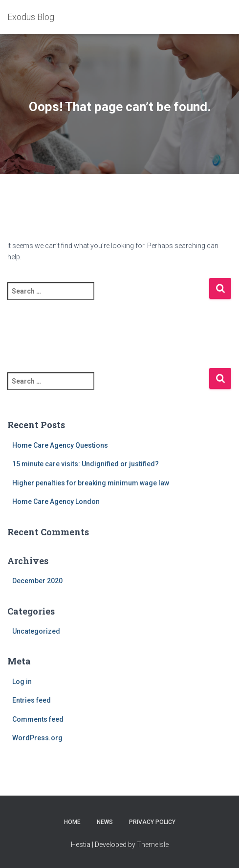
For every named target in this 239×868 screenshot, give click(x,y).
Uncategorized (36, 631)
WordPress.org (37, 738)
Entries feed (32, 700)
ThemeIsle (153, 845)
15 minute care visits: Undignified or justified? (86, 464)
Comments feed (38, 719)
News (105, 822)
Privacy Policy (152, 822)
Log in (22, 682)
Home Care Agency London (56, 502)
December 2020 (37, 581)
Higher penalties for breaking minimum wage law (91, 483)
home (72, 822)
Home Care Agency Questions (60, 445)
